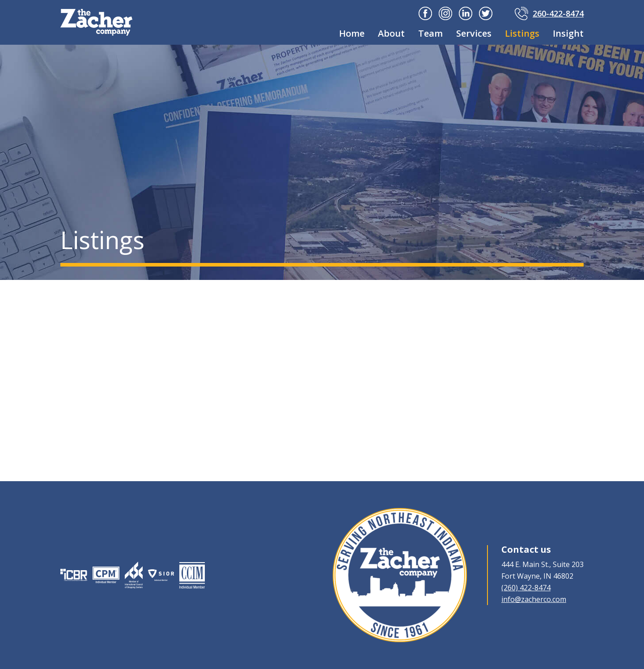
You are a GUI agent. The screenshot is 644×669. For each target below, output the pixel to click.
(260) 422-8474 (526, 588)
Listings (522, 33)
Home (352, 33)
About (391, 33)
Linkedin (466, 13)
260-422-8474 (558, 13)
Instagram (445, 13)
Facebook (425, 13)
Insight (568, 33)
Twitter (486, 13)
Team (430, 33)
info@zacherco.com (534, 599)
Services (474, 33)
